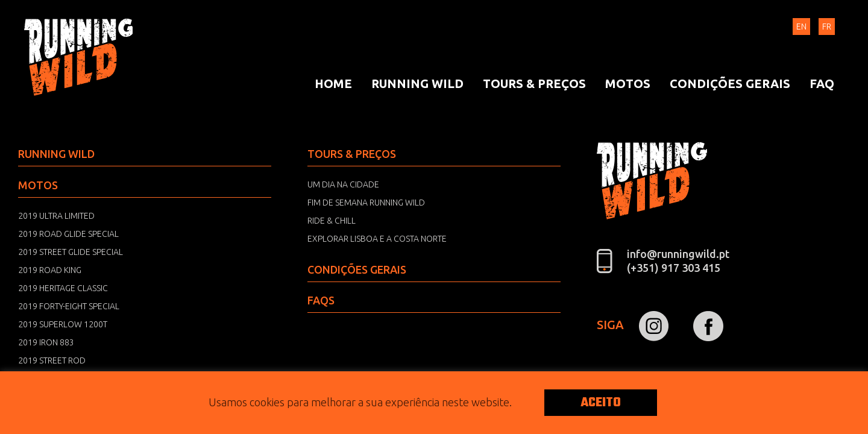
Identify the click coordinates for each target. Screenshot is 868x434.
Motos (628, 83)
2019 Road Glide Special (68, 234)
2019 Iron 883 (46, 342)
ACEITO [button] (601, 403)
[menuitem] (333, 84)
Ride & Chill (332, 221)
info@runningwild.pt (678, 254)
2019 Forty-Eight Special (69, 306)
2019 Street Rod (52, 360)
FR (827, 27)
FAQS (321, 300)
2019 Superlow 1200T (63, 324)
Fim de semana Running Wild (366, 203)
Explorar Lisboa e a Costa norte (377, 239)
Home (333, 83)
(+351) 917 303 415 (674, 268)
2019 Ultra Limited (56, 216)
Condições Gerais (730, 83)
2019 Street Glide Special (71, 252)
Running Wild (78, 57)
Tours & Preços (534, 83)
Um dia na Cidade (343, 184)
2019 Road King (50, 270)
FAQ (822, 83)
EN (801, 27)
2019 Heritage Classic (63, 288)
